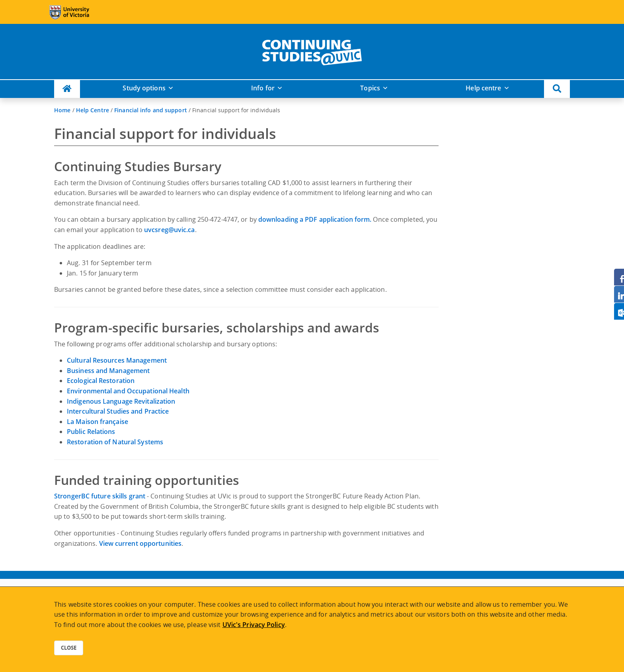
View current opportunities (140, 543)
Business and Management (108, 371)
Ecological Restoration (101, 381)
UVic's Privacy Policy (254, 625)
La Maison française (97, 422)
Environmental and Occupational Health (128, 391)
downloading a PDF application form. (315, 219)
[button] (557, 89)
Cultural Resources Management (117, 360)
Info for (263, 88)
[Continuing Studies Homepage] (67, 89)
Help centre (483, 88)
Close (69, 648)
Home (62, 110)
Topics (370, 88)
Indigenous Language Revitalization (121, 401)
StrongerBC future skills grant (100, 496)
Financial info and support (151, 110)
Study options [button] (144, 88)
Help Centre (93, 110)
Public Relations (91, 432)
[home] (312, 51)
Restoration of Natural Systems (115, 442)
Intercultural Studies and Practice (118, 411)
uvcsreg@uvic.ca (170, 230)
